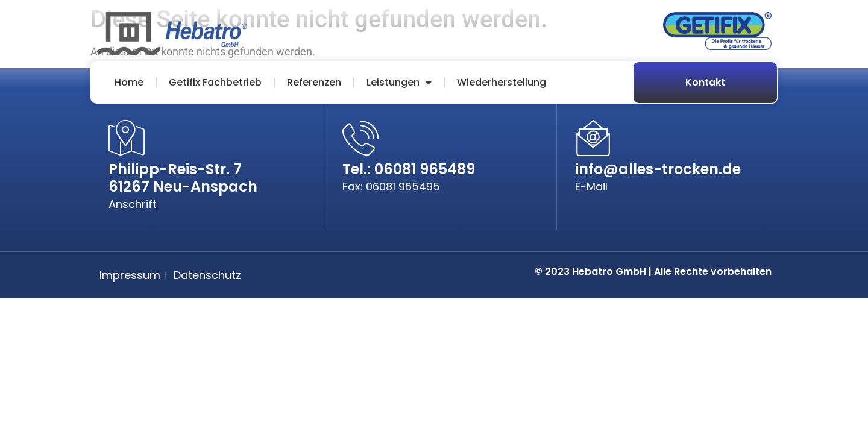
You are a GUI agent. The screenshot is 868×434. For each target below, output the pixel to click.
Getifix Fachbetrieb (215, 82)
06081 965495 (403, 187)
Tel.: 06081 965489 (409, 169)
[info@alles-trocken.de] (593, 138)
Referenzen (314, 82)
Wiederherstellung (502, 82)
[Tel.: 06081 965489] (360, 138)
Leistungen (399, 83)
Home (129, 82)
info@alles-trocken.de (658, 169)
